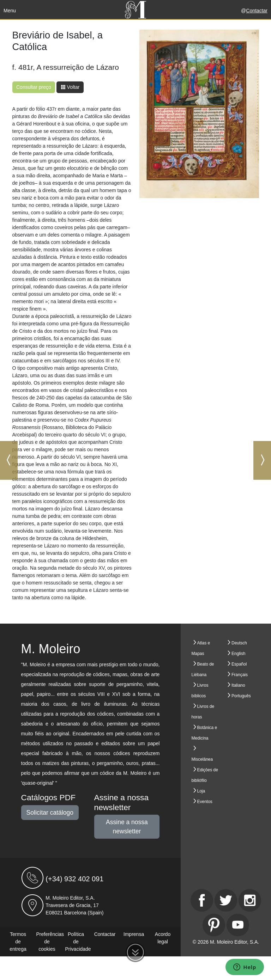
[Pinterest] (214, 925)
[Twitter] (226, 900)
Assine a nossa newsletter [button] (127, 827)
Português (241, 696)
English (238, 654)
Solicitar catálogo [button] (50, 813)
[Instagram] (250, 900)
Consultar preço (34, 87)
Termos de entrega (18, 942)
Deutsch (239, 643)
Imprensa (134, 934)
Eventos (205, 802)
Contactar (257, 11)
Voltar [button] (70, 87)
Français (240, 675)
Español (239, 664)
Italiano (238, 685)
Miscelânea (202, 759)
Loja (201, 791)
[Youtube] (238, 925)
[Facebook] (202, 900)
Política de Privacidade (78, 942)
